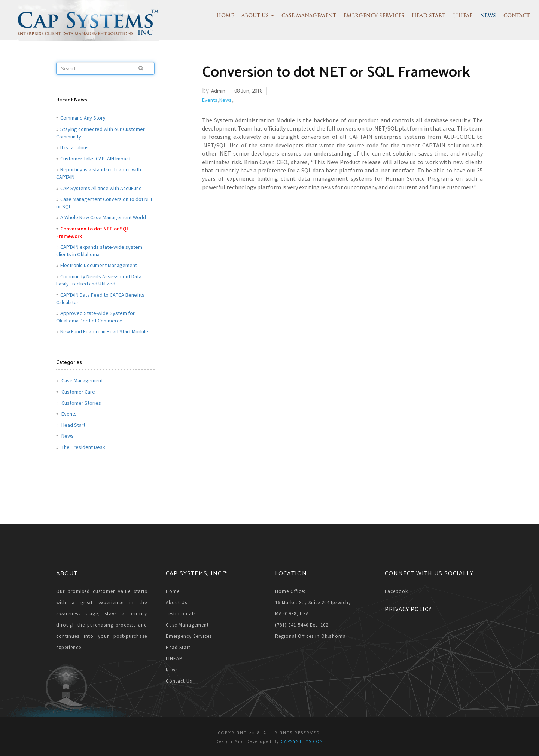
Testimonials (181, 614)
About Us (258, 16)
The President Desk (83, 447)
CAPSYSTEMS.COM (302, 742)
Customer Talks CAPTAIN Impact (95, 159)
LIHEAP (463, 16)
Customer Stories (81, 403)
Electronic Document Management (99, 265)
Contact (517, 16)
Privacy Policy (408, 609)
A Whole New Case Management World (103, 217)
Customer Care (78, 392)
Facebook (396, 591)
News (488, 16)
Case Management (309, 16)
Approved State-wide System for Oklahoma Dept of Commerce (95, 317)
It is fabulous (74, 147)
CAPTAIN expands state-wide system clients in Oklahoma (99, 251)
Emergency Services (374, 16)
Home (225, 16)
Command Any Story (83, 118)
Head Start (429, 16)
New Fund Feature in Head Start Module (104, 331)
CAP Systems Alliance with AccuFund (101, 188)
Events (68, 414)
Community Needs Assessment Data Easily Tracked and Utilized (99, 280)
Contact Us (179, 681)
